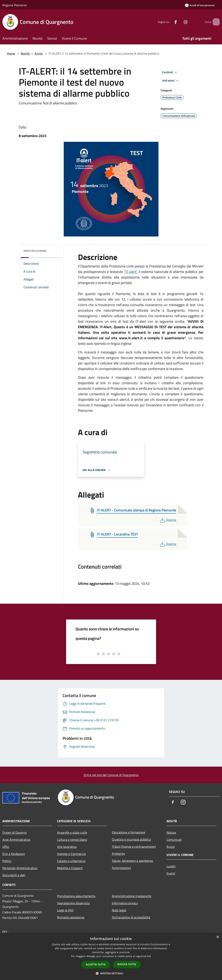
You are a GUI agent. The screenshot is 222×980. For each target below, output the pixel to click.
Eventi (171, 873)
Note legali (119, 910)
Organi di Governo (15, 832)
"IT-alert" (131, 272)
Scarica (168, 520)
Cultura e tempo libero (72, 840)
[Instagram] (180, 22)
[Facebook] (170, 22)
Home (11, 53)
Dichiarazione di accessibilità (131, 917)
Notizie (171, 832)
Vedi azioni (171, 81)
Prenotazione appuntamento (76, 896)
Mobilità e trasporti (70, 868)
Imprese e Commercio (71, 854)
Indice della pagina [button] (35, 251)
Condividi (170, 72)
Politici (7, 861)
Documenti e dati (14, 875)
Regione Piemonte (15, 5)
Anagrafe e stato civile (72, 832)
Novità (25, 53)
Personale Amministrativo (20, 868)
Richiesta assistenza (71, 917)
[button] (111, 973)
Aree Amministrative (16, 840)
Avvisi (39, 53)
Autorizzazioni (121, 868)
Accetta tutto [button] (96, 965)
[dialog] (111, 956)
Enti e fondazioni (14, 854)
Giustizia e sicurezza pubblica (131, 839)
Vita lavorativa (67, 847)
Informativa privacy (125, 903)
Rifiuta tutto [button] (127, 964)
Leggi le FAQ (65, 910)
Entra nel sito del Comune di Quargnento (111, 775)
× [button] (218, 937)
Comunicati (174, 840)
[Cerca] (215, 22)
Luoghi (171, 866)
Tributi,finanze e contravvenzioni (134, 846)
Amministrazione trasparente (132, 896)
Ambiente (118, 854)
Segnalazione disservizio (73, 903)
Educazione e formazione (129, 832)
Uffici (6, 847)
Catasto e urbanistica (71, 861)
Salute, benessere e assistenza (132, 861)
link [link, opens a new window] (149, 956)
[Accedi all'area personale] (200, 5)
